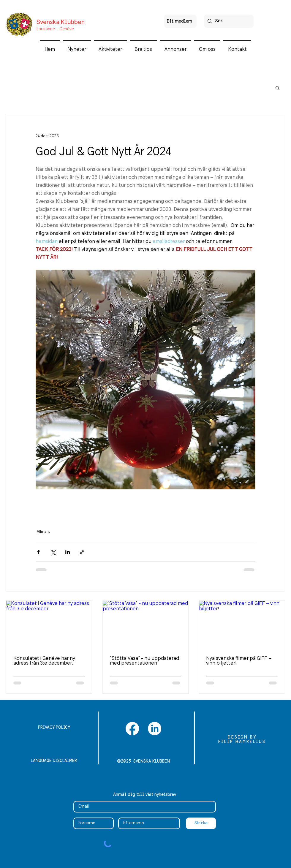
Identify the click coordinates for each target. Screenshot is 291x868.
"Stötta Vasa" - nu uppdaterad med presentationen (144, 661)
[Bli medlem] (180, 21)
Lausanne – (48, 29)
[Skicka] (201, 823)
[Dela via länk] (82, 552)
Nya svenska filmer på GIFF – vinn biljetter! (239, 661)
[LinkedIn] (155, 729)
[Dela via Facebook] (38, 552)
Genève (66, 29)
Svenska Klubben (61, 22)
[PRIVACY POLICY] (54, 728)
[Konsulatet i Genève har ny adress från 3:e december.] (49, 625)
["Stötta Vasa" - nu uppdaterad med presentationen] (146, 625)
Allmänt (43, 532)
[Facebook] (132, 729)
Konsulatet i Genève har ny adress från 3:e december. (44, 661)
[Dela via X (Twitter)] (53, 552)
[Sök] (228, 21)
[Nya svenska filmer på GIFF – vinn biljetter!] (242, 625)
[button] (110, 47)
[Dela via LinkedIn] (68, 552)
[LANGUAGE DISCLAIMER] (54, 761)
